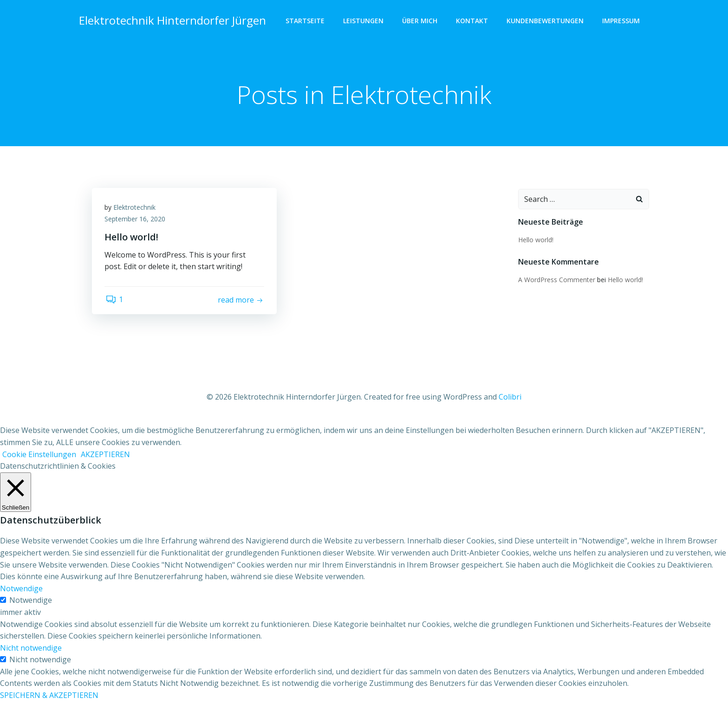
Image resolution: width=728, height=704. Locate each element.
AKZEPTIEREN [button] (105, 457)
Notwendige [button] (21, 591)
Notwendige (31, 603)
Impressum (622, 21)
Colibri (510, 400)
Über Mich (421, 21)
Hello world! (535, 240)
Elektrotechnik (136, 209)
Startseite (306, 21)
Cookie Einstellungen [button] (39, 457)
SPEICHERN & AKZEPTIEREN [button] (49, 698)
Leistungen (364, 21)
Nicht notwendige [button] (31, 650)
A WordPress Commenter (556, 280)
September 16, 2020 (136, 221)
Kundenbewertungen (546, 21)
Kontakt (473, 21)
